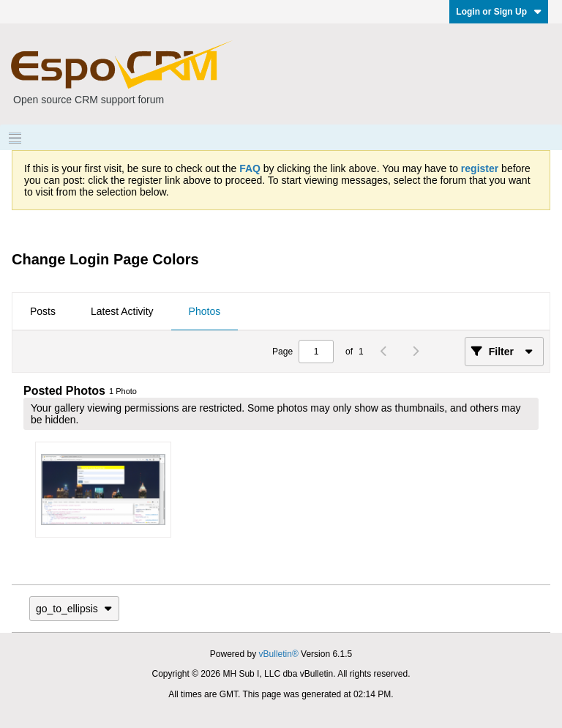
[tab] (43, 312)
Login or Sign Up (499, 12)
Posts (43, 311)
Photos (205, 311)
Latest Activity (122, 311)
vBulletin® (279, 654)
